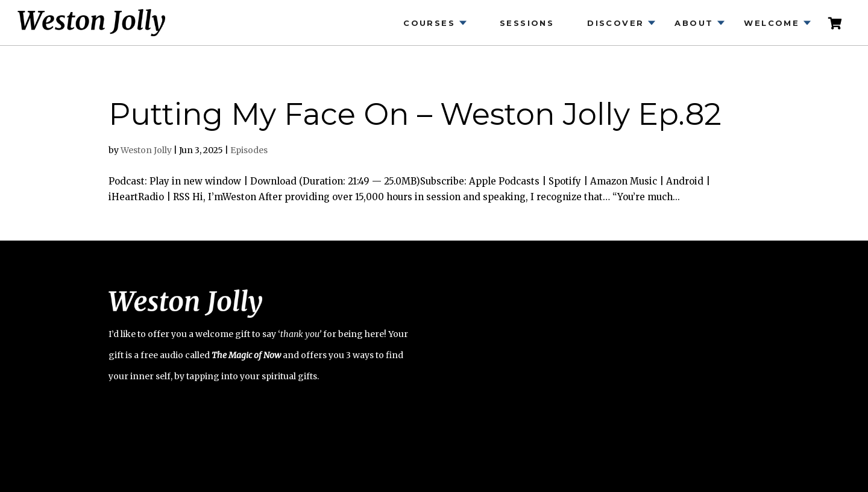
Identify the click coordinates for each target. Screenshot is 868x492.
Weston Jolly (146, 150)
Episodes (249, 150)
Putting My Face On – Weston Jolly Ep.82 (415, 114)
